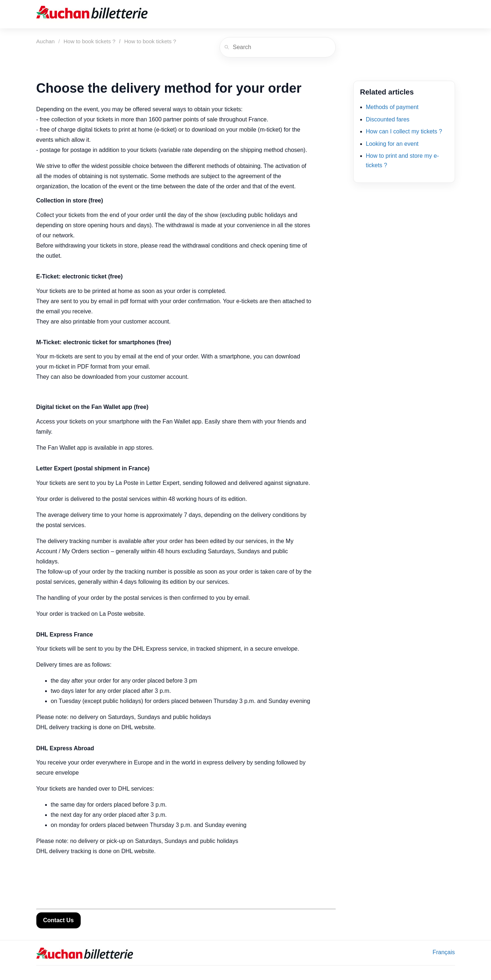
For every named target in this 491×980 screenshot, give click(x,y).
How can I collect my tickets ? (404, 131)
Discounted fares (388, 119)
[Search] (278, 47)
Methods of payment (392, 107)
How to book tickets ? (90, 41)
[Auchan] (92, 14)
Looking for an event (392, 144)
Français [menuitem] (444, 952)
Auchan (46, 41)
